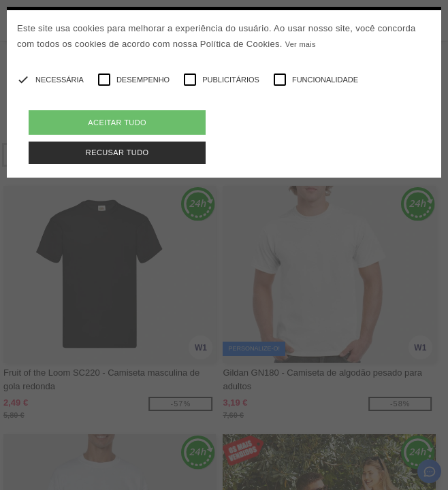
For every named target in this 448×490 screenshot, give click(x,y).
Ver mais (301, 44)
